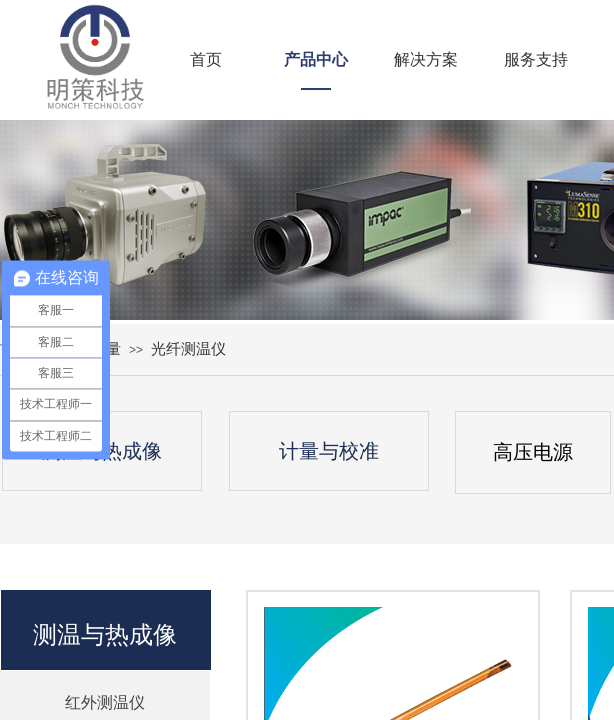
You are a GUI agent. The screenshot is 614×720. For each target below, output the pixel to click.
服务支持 (536, 59)
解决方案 (426, 59)
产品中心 (316, 59)
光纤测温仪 (188, 348)
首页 (206, 59)
